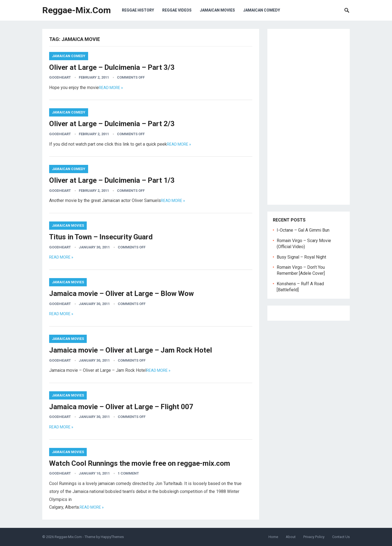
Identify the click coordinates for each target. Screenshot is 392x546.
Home (273, 537)
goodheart (60, 77)
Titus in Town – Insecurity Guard (101, 237)
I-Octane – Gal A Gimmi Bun (303, 230)
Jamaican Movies (217, 10)
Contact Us (341, 537)
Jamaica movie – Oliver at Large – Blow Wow (121, 293)
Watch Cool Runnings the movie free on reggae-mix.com (140, 463)
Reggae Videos (177, 10)
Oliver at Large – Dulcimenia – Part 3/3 (112, 67)
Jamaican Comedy (262, 10)
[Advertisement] (309, 117)
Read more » (111, 88)
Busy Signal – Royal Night (301, 257)
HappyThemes (112, 537)
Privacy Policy (314, 537)
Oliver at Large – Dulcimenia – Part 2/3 (112, 124)
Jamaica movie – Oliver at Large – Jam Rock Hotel (131, 350)
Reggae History (138, 10)
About (291, 537)
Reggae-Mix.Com (77, 10)
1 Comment (128, 473)
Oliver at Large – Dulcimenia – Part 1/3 (112, 180)
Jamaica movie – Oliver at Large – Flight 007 (121, 407)
